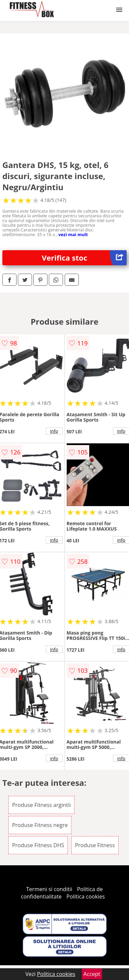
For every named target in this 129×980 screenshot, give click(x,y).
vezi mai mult (73, 234)
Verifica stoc (84, 258)
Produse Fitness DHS (38, 845)
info (54, 431)
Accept (92, 974)
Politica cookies (86, 896)
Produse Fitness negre (40, 825)
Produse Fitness (95, 845)
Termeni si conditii (49, 889)
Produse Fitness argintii (41, 805)
